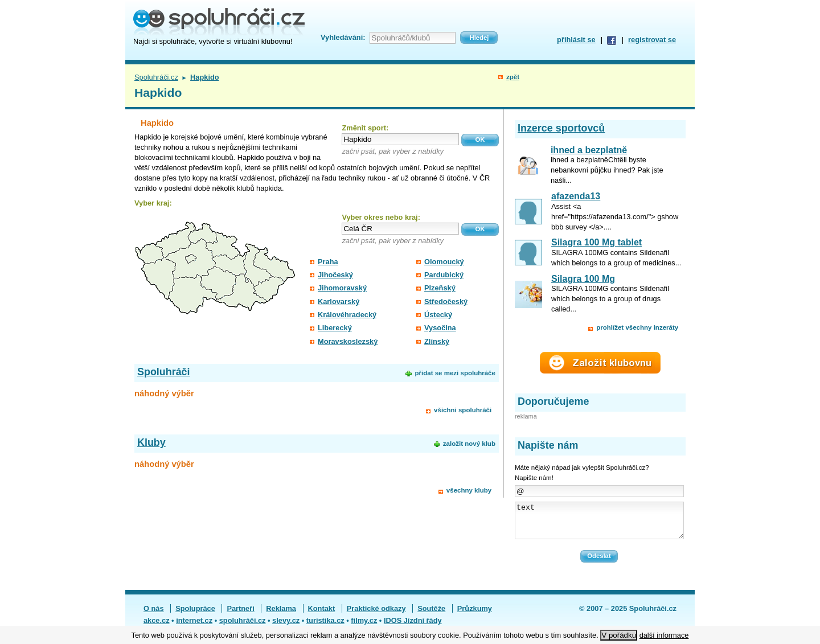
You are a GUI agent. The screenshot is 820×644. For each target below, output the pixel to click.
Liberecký (335, 328)
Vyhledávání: (343, 37)
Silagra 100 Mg (583, 279)
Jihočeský (335, 275)
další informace (664, 635)
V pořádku (619, 635)
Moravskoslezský (348, 341)
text (599, 524)
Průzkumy (475, 615)
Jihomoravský (342, 288)
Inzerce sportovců (561, 128)
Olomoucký (444, 262)
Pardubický (444, 275)
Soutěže (431, 615)
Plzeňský (440, 288)
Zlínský (437, 341)
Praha (328, 262)
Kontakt (322, 615)
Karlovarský (339, 302)
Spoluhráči (164, 372)
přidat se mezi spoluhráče (455, 373)
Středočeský (446, 302)
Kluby (151, 442)
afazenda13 (576, 196)
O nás (154, 615)
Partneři (240, 615)
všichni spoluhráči (463, 410)
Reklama (281, 615)
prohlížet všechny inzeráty (637, 327)
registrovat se (652, 40)
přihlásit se (576, 40)
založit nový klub (469, 444)
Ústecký (438, 315)
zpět (513, 77)
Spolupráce (195, 615)
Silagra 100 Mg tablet (596, 242)
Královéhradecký (347, 315)
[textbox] (400, 139)
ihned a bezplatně (589, 150)
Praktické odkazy (376, 615)
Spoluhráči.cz (156, 77)
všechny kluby (469, 490)
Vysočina (440, 328)
